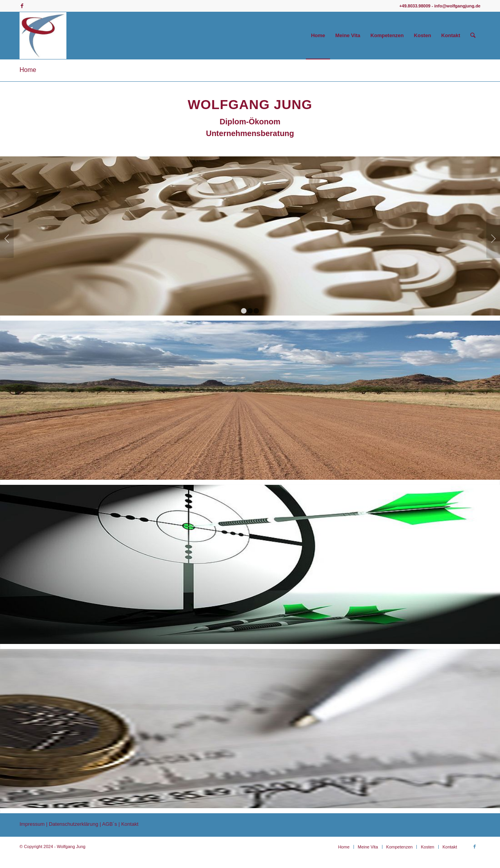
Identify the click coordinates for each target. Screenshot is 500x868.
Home (28, 70)
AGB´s (110, 831)
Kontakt (130, 831)
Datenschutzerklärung (73, 831)
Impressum (33, 831)
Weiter (493, 239)
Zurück (7, 239)
